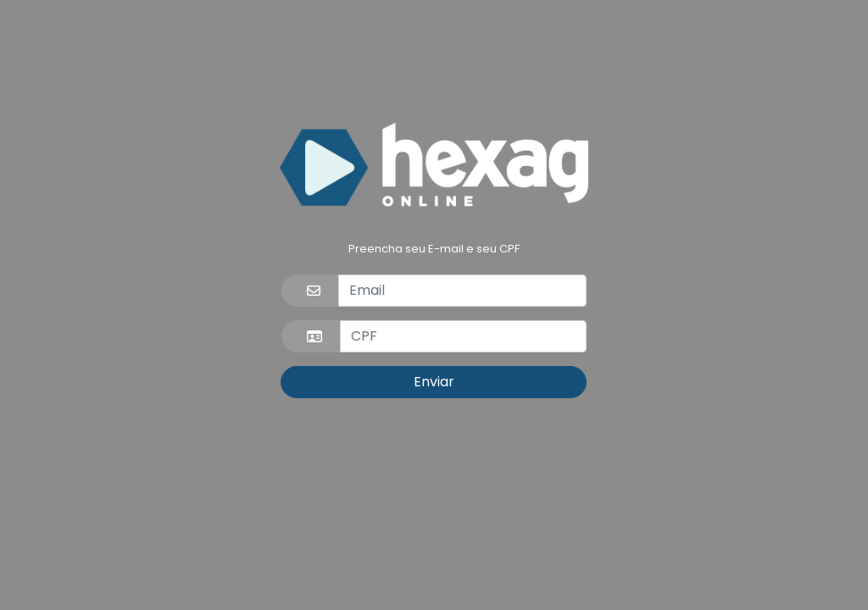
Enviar (434, 382)
